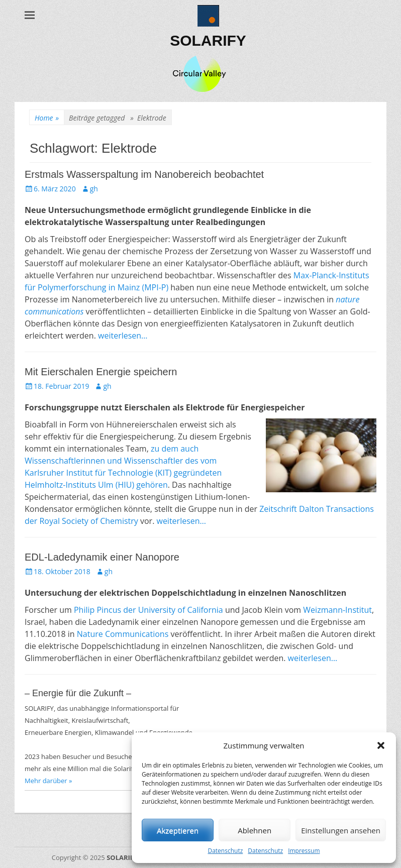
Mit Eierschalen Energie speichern (101, 372)
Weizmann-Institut (337, 610)
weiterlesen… (123, 336)
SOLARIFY (208, 40)
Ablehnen (255, 830)
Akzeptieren (178, 830)
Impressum (304, 851)
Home (47, 118)
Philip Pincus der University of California (148, 610)
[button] (381, 745)
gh (94, 189)
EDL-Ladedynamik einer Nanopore (102, 557)
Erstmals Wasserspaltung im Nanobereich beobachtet (144, 174)
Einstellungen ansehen (341, 830)
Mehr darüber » (48, 781)
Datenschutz (225, 851)
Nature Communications (123, 634)
